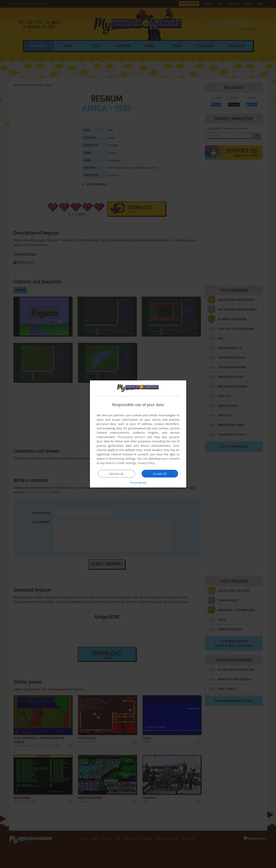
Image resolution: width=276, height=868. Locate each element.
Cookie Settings (126, 463)
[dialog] (138, 434)
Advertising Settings (122, 458)
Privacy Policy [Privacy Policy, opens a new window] (147, 463)
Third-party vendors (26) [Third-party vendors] (135, 437)
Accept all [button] (160, 473)
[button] (138, 483)
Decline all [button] (117, 474)
